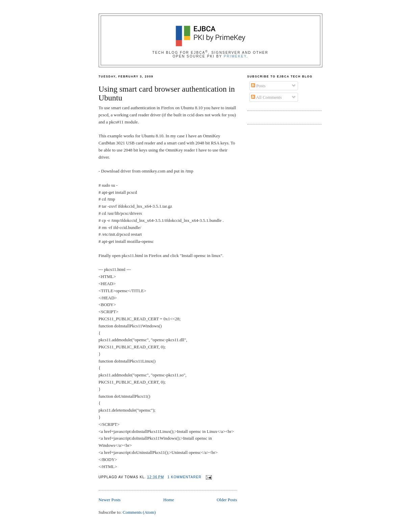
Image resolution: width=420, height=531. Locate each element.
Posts (258, 86)
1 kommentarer (184, 477)
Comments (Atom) (139, 512)
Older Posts (227, 500)
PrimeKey (235, 56)
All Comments (266, 97)
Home (169, 500)
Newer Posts (110, 500)
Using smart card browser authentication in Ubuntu (167, 94)
